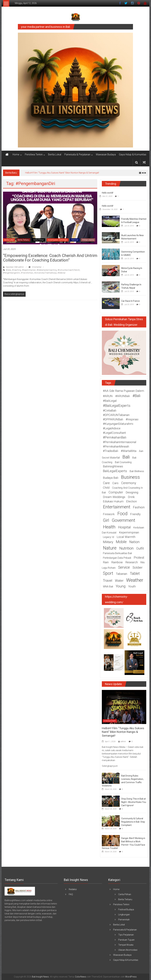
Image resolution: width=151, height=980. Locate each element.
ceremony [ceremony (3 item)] (129, 483)
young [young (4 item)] (121, 586)
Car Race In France (131, 301)
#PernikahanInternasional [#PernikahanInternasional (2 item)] (120, 442)
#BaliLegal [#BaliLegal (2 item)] (110, 401)
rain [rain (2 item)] (106, 562)
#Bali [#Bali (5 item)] (136, 396)
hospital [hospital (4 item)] (124, 527)
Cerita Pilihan (39, 240)
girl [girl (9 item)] (106, 520)
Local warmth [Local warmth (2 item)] (126, 537)
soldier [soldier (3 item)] (137, 568)
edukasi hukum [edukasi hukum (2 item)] (113, 501)
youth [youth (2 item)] (132, 586)
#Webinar (62, 273)
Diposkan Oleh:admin (15, 267)
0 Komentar (35, 267)
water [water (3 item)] (119, 581)
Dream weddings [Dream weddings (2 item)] (114, 497)
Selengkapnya (110, 766)
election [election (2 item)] (131, 501)
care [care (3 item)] (106, 483)
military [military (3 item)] (108, 542)
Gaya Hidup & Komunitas (133, 155)
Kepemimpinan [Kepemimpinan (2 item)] (129, 533)
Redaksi (73, 889)
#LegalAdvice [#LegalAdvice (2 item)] (112, 428)
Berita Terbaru (23, 240)
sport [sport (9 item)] (108, 573)
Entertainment (110, 721)
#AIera (8, 270)
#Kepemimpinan (29, 270)
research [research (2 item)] (132, 562)
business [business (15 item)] (130, 477)
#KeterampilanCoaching (47, 270)
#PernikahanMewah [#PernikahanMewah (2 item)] (116, 447)
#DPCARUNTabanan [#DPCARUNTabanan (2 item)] (116, 415)
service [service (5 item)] (124, 567)
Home (16, 155)
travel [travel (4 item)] (108, 580)
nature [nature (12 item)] (110, 548)
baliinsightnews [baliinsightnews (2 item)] (113, 466)
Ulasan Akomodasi (128, 950)
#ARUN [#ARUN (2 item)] (108, 396)
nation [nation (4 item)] (134, 542)
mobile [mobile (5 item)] (121, 542)
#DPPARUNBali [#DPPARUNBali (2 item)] (113, 419)
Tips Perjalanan (126, 935)
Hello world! (108, 193)
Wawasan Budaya (106, 155)
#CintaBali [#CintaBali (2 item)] (110, 411)
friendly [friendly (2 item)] (135, 514)
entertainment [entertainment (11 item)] (117, 507)
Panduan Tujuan (126, 940)
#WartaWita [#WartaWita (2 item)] (129, 451)
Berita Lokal (55, 155)
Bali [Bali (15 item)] (126, 457)
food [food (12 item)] (122, 514)
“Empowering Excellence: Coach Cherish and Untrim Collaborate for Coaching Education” (50, 258)
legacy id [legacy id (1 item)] (108, 537)
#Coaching (17, 270)
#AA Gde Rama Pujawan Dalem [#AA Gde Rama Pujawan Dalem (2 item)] (123, 391)
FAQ (71, 894)
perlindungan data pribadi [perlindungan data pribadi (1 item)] (117, 558)
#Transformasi (27, 273)
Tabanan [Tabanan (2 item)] (122, 574)
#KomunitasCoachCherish (69, 270)
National (75, 240)
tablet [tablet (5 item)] (135, 574)
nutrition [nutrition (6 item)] (126, 548)
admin (123, 742)
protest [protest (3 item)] (139, 558)
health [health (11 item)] (109, 527)
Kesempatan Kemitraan (58, 240)
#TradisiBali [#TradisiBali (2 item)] (111, 451)
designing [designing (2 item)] (132, 492)
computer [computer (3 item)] (116, 492)
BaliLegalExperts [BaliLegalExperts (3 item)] (115, 471)
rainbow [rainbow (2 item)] (117, 562)
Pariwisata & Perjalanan (77, 155)
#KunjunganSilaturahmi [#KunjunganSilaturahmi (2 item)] (118, 424)
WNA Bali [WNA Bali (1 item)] (108, 587)
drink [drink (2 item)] (131, 497)
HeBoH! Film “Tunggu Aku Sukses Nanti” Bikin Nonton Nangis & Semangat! (62, 173)
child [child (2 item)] (106, 488)
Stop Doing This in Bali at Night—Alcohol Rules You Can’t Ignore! (134, 802)
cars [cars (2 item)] (115, 483)
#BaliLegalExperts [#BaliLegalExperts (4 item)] (117, 406)
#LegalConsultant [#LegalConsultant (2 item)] (114, 433)
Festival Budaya (126, 909)
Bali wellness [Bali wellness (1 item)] (137, 471)
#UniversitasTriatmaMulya (45, 273)
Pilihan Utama (88, 240)
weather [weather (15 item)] (135, 580)
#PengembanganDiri (11, 273)
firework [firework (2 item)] (109, 514)
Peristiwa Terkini (34, 155)
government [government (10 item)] (123, 520)
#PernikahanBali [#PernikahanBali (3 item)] (115, 437)
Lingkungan (124, 915)
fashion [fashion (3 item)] (139, 507)
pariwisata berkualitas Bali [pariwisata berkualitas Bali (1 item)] (117, 553)
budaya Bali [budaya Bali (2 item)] (111, 478)
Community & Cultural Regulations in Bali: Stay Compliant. (133, 822)
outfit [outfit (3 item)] (140, 548)
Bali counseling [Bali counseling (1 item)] (123, 462)
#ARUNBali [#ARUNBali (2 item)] (123, 396)
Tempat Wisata (126, 945)
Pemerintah (124, 920)
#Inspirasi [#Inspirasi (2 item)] (132, 419)
